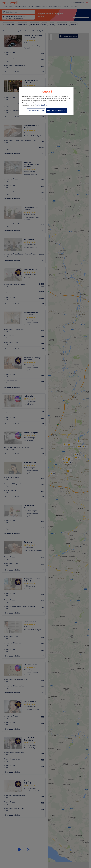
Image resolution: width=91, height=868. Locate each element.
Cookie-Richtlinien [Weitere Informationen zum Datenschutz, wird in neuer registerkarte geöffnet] (42, 105)
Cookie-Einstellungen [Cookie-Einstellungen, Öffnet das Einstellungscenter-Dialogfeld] (36, 111)
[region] (46, 101)
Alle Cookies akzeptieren (57, 111)
